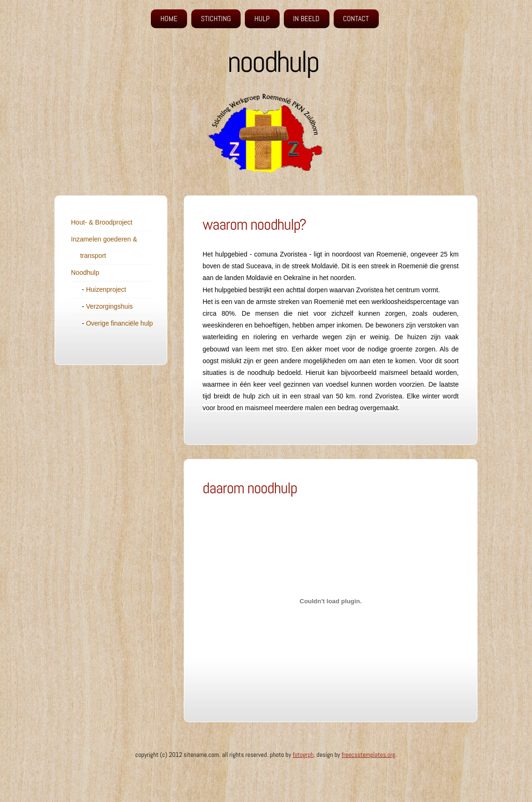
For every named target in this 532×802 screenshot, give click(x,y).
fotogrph (303, 755)
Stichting (216, 19)
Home (169, 19)
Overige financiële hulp (119, 323)
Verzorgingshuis (110, 306)
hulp (262, 19)
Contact (356, 19)
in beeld (306, 19)
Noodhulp (85, 273)
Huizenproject (106, 289)
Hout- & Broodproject (102, 222)
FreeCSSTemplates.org (368, 755)
